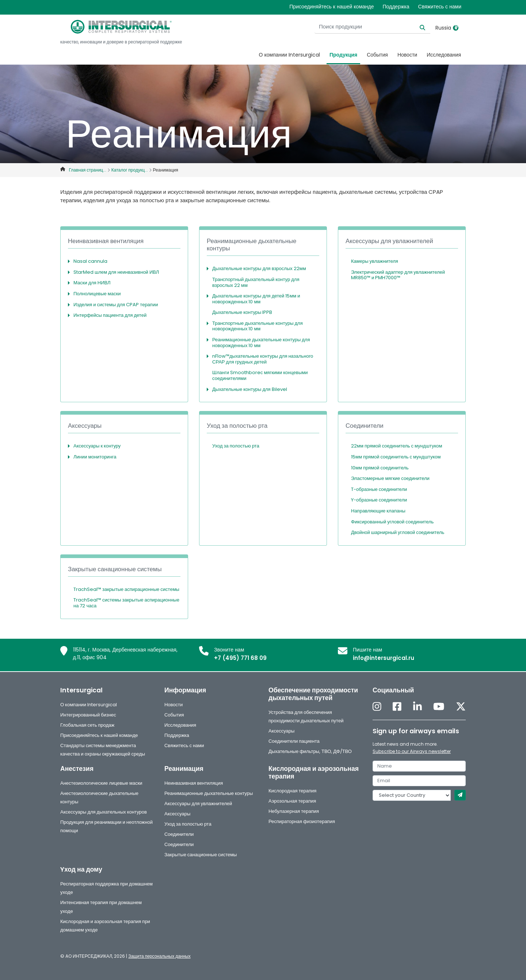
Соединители (179, 834)
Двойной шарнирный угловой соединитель (398, 532)
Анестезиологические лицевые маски (101, 783)
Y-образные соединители (379, 500)
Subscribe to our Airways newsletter (412, 751)
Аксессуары (281, 731)
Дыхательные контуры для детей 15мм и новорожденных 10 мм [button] (256, 299)
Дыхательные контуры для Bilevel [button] (250, 389)
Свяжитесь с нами (440, 7)
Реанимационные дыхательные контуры (209, 793)
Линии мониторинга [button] (95, 457)
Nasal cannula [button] (90, 261)
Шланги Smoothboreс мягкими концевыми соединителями (260, 375)
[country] (412, 795)
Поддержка (396, 7)
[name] (419, 766)
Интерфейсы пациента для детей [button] (110, 315)
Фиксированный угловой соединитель (392, 522)
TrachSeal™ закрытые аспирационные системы (126, 589)
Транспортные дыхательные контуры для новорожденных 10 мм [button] (258, 326)
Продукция (343, 55)
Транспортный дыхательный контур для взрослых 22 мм (256, 282)
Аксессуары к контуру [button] (97, 446)
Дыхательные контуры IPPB (242, 312)
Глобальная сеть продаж (87, 725)
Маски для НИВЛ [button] (92, 283)
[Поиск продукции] (385, 27)
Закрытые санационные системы (201, 855)
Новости (407, 55)
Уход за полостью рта (236, 446)
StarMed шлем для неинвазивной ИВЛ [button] (116, 272)
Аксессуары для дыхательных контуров (104, 812)
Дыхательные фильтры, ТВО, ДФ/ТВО (310, 751)
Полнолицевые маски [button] (97, 294)
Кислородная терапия (292, 791)
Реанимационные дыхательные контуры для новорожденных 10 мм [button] (261, 343)
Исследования (444, 55)
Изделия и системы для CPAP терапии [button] (116, 305)
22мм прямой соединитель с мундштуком (397, 446)
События (377, 55)
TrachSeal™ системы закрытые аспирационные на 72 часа (126, 603)
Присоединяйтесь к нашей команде (331, 7)
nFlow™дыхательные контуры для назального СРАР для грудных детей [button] (263, 359)
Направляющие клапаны (378, 511)
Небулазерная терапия (294, 811)
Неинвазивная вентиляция (194, 783)
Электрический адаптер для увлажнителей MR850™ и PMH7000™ (398, 275)
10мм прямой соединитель (380, 468)
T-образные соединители (379, 489)
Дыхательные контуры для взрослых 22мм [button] (259, 268)
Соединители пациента (294, 741)
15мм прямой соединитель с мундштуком (396, 457)
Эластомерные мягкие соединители (390, 478)
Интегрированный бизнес (88, 715)
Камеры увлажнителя (375, 261)
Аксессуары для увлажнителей (198, 804)
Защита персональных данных (159, 956)
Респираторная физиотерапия (302, 821)
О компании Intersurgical (289, 55)
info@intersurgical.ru (384, 658)
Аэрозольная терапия (292, 801)
